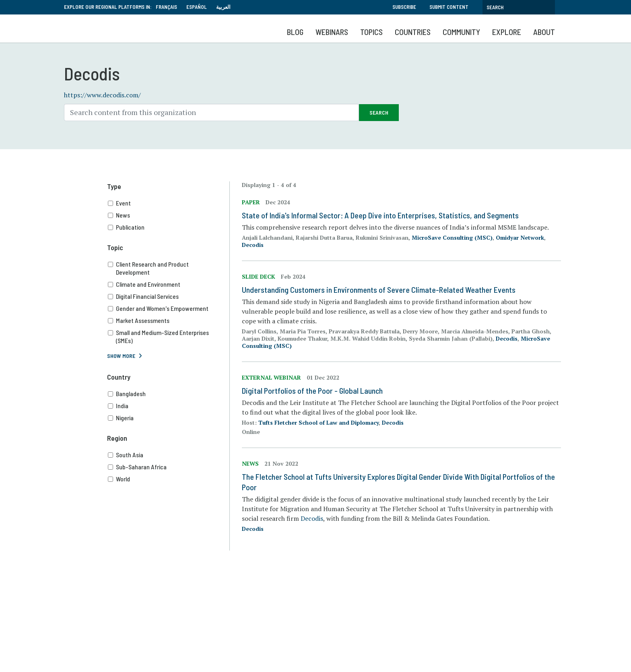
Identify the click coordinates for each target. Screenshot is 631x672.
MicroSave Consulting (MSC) (452, 237)
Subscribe (404, 7)
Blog (295, 32)
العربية (223, 7)
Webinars (332, 32)
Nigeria (169, 418)
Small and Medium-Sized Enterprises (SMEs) (169, 337)
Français (166, 7)
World (169, 479)
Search (379, 112)
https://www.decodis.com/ (102, 95)
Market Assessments (169, 321)
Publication (169, 227)
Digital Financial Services (169, 296)
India (169, 406)
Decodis (253, 245)
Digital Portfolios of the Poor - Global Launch (312, 390)
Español (197, 7)
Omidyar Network (520, 237)
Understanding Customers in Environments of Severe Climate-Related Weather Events (379, 290)
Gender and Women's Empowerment (169, 308)
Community (461, 32)
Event (169, 203)
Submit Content (449, 7)
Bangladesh (169, 394)
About (544, 32)
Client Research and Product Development (169, 268)
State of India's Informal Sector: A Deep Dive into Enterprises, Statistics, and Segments (380, 215)
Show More (121, 356)
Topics (371, 32)
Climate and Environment (169, 284)
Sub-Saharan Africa (169, 467)
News (169, 215)
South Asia (169, 455)
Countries (413, 32)
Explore (507, 32)
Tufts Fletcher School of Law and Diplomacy (319, 422)
